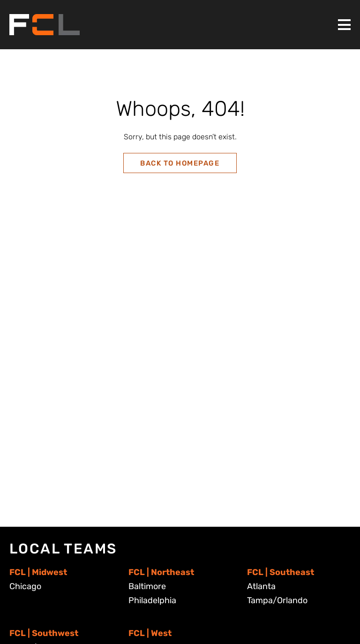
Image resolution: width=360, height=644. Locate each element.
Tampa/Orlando (277, 600)
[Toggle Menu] (344, 25)
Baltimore (147, 586)
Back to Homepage (180, 163)
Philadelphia (152, 600)
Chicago (25, 586)
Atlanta (261, 586)
